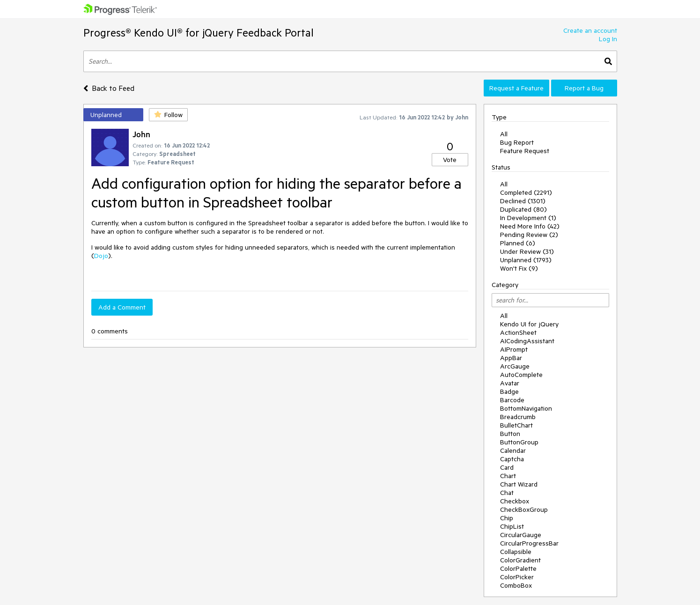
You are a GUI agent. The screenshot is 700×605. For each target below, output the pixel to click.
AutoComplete (521, 375)
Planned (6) (518, 243)
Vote (450, 160)
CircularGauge (521, 535)
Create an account (590, 30)
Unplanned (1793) (526, 260)
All (504, 134)
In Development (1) (528, 218)
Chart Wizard (519, 484)
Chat (507, 493)
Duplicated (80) (523, 209)
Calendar (513, 450)
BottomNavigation (526, 408)
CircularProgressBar (529, 543)
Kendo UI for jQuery (529, 324)
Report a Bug (584, 88)
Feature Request (525, 151)
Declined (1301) (523, 201)
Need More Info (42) (530, 226)
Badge (509, 391)
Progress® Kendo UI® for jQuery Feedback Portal (199, 33)
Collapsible (516, 552)
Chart (508, 476)
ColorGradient (520, 560)
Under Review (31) (527, 251)
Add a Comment (122, 307)
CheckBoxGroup (524, 509)
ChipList (512, 526)
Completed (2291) (526, 192)
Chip (507, 518)
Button (510, 434)
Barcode (512, 400)
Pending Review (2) (529, 235)
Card (507, 467)
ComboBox (516, 585)
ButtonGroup (519, 442)
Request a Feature (516, 88)
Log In (608, 39)
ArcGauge (515, 366)
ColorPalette (518, 568)
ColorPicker (517, 577)
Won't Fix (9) (519, 268)
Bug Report (517, 142)
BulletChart (516, 425)
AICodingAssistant (527, 341)
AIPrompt (514, 349)
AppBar (511, 358)
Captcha (512, 459)
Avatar (510, 383)
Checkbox (515, 501)
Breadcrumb (518, 417)
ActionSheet (518, 332)
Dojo (101, 256)
